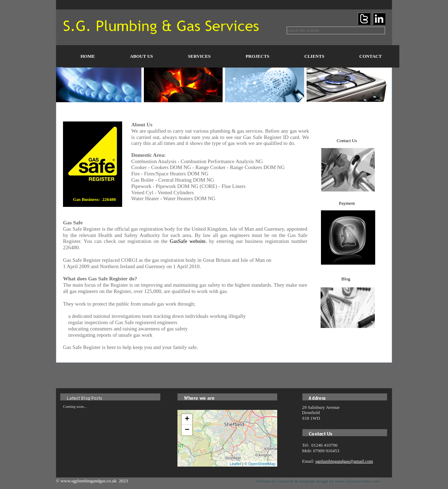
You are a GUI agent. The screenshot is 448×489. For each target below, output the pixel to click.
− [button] (187, 430)
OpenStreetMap (262, 464)
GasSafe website (188, 241)
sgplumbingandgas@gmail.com (344, 461)
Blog (346, 279)
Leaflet (235, 464)
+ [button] (187, 419)
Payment (347, 203)
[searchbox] (336, 30)
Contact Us (347, 141)
